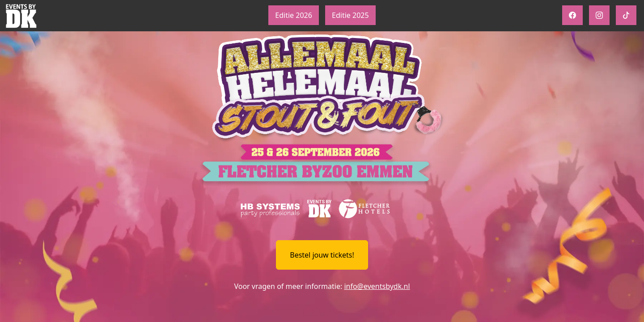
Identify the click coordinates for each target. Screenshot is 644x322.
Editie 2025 (350, 15)
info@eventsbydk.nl (377, 286)
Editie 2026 (294, 15)
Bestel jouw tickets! (322, 255)
